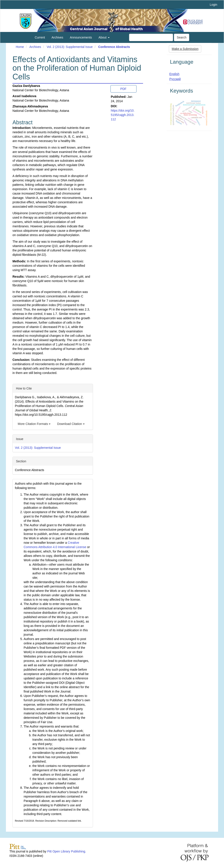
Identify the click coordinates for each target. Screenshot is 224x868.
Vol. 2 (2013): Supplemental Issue (70, 47)
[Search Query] (151, 37)
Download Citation (71, 424)
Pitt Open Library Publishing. (67, 851)
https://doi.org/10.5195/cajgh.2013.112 (123, 115)
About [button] (104, 37)
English (174, 74)
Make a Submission (185, 49)
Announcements (81, 37)
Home (20, 47)
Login (213, 5)
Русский (175, 79)
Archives (57, 37)
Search (182, 37)
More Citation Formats (34, 424)
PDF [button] (123, 89)
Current (40, 37)
